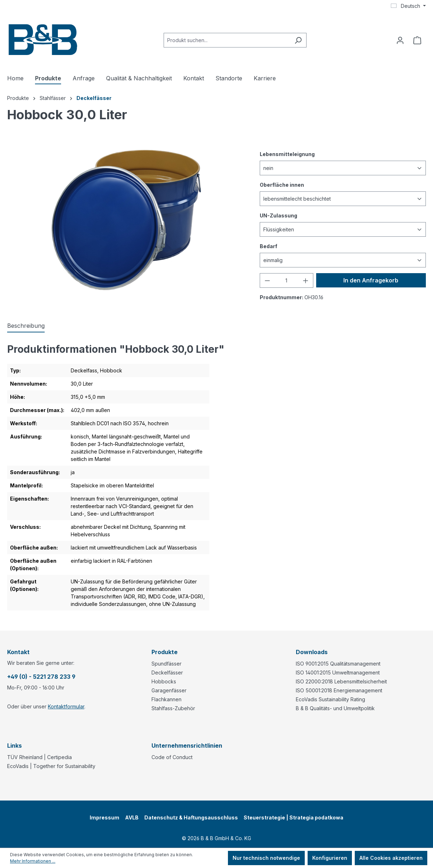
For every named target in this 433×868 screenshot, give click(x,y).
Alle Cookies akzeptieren (391, 858)
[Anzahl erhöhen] (306, 280)
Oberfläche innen (282, 184)
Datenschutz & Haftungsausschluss (191, 817)
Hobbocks (164, 681)
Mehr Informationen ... (33, 861)
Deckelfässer (167, 673)
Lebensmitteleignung (287, 154)
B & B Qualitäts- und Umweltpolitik (335, 708)
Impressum (104, 817)
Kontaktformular (66, 706)
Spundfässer (166, 664)
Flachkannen (166, 699)
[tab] (26, 326)
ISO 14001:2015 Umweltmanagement (338, 673)
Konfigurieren (330, 858)
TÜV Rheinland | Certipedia (39, 757)
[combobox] (227, 40)
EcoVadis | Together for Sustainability (51, 766)
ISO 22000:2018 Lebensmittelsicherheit (341, 681)
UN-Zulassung (278, 215)
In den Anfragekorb (371, 280)
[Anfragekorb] (417, 40)
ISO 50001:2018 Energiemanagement (339, 690)
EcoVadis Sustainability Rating (330, 699)
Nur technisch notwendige (266, 858)
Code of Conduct (172, 757)
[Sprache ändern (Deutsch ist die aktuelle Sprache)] (408, 6)
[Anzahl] (287, 280)
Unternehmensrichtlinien (187, 746)
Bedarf (268, 246)
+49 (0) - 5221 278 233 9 (41, 677)
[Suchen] (298, 40)
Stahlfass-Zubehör (173, 708)
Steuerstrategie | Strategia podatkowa (293, 817)
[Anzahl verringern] (267, 280)
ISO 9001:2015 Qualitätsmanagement (338, 664)
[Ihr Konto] (400, 40)
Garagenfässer (169, 690)
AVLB (132, 817)
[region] (126, 219)
